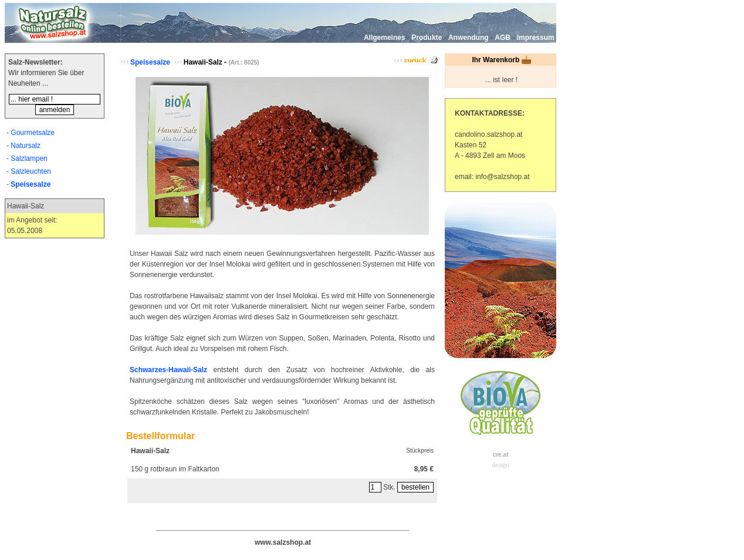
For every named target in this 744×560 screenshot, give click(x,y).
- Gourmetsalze (31, 133)
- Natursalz (23, 146)
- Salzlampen (27, 158)
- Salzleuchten (29, 171)
